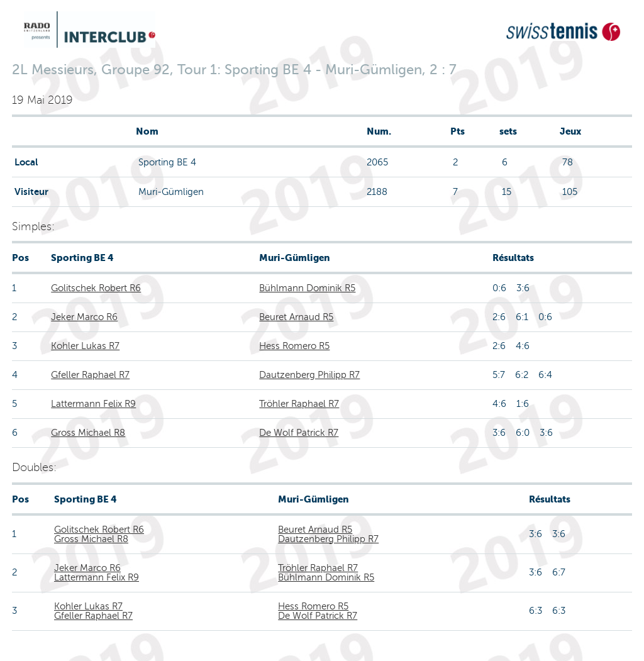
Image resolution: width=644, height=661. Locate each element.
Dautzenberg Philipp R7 (309, 375)
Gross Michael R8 (88, 433)
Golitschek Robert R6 (96, 288)
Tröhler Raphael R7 (299, 404)
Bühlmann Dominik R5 (307, 288)
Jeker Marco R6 (84, 317)
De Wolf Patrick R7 (299, 433)
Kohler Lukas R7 (85, 346)
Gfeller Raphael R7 (90, 375)
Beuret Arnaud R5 (296, 317)
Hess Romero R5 (294, 346)
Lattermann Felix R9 (93, 404)
